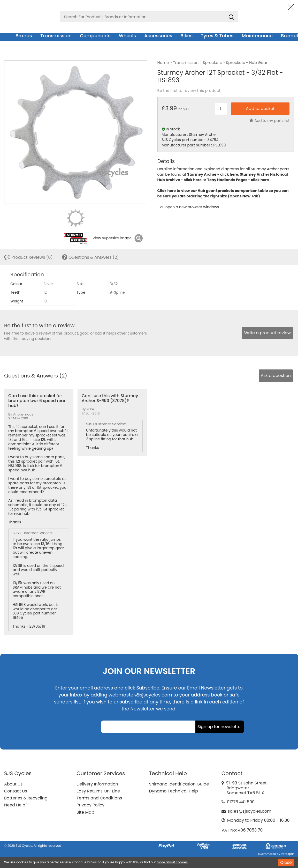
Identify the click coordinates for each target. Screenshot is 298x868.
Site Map (85, 812)
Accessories (158, 36)
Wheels (127, 36)
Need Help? (16, 805)
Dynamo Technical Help (174, 791)
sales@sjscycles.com (250, 811)
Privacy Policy (90, 805)
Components (95, 36)
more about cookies (172, 862)
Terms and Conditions (99, 798)
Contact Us (16, 791)
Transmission (56, 36)
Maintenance (257, 36)
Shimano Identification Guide (179, 784)
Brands (24, 36)
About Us (13, 784)
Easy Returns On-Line (98, 791)
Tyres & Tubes (217, 36)
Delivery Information (97, 784)
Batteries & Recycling (26, 798)
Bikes (186, 36)
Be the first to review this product (189, 91)
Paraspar (287, 854)
